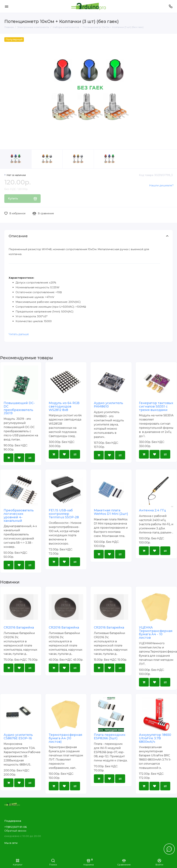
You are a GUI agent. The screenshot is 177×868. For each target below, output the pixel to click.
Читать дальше (19, 334)
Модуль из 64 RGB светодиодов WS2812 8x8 (64, 406)
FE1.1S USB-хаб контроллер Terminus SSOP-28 (64, 514)
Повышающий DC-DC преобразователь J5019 (19, 408)
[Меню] (6, 6)
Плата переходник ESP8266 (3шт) (110, 737)
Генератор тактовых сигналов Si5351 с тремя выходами (156, 406)
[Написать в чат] (169, 849)
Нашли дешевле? (161, 185)
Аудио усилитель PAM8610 (108, 405)
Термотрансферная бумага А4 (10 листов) (65, 738)
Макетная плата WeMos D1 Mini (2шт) (111, 512)
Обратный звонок (15, 831)
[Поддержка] (171, 6)
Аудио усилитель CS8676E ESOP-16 (18, 737)
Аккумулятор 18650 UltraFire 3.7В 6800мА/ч (155, 738)
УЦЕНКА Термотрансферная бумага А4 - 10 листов (156, 633)
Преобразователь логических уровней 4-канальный (19, 515)
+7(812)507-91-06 (16, 827)
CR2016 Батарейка (19, 627)
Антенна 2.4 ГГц (152, 510)
